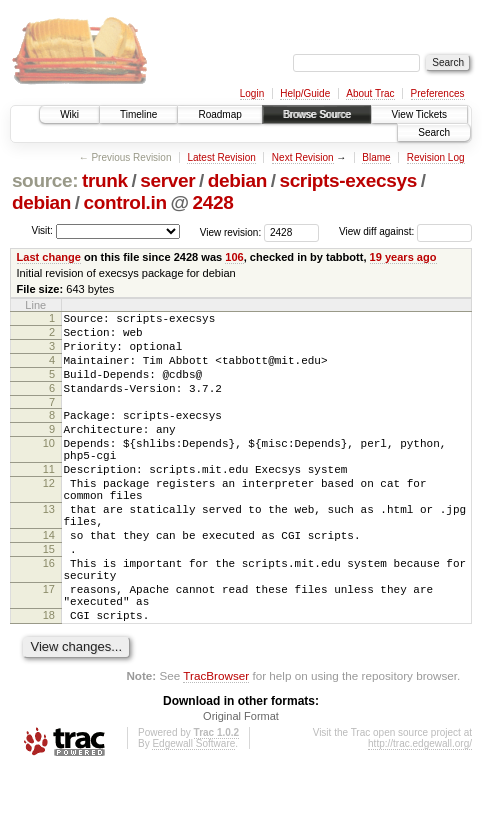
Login (252, 93)
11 (49, 499)
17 (49, 646)
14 (49, 580)
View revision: (231, 231)
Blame (376, 157)
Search (434, 132)
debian (237, 180)
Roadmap (219, 114)
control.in (125, 202)
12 (49, 516)
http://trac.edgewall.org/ (420, 809)
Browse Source (317, 114)
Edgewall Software (193, 809)
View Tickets (419, 114)
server (167, 180)
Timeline (138, 114)
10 (49, 467)
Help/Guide (305, 93)
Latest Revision (221, 157)
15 (49, 597)
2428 (212, 202)
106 (234, 257)
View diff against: (405, 231)
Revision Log (436, 157)
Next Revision (303, 157)
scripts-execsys (347, 180)
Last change (49, 257)
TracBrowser (216, 741)
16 (49, 614)
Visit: (42, 230)
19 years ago (403, 257)
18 (49, 678)
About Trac (370, 93)
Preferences (438, 93)
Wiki (69, 114)
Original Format (241, 782)
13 (49, 548)
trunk (105, 180)
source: (45, 180)
